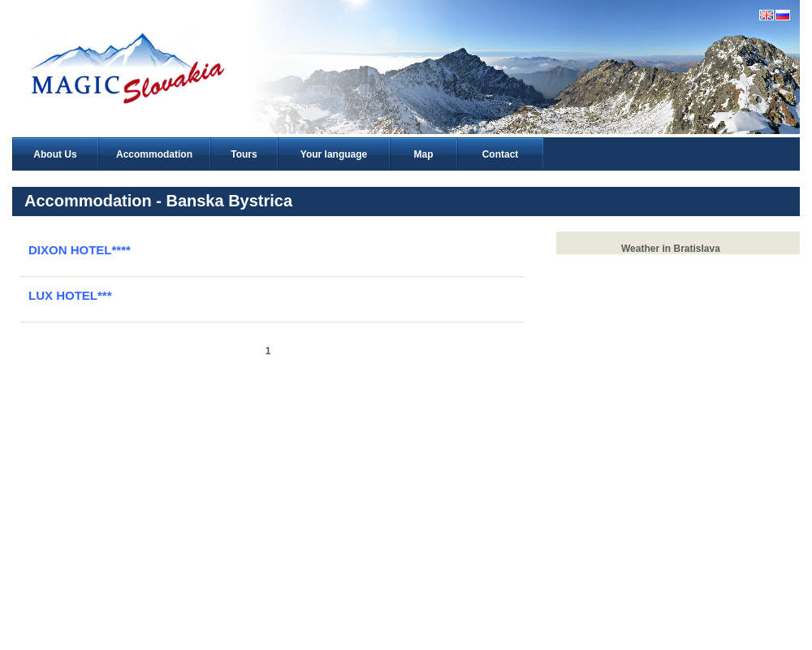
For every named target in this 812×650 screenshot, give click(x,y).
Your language (334, 154)
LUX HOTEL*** (70, 295)
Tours (244, 154)
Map (424, 154)
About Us (55, 154)
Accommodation (154, 154)
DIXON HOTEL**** (80, 250)
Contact (501, 154)
